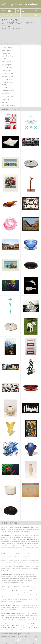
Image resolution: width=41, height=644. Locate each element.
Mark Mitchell (7, 88)
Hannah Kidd (7, 79)
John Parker (6, 94)
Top (3, 640)
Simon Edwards (8, 67)
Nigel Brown (6, 53)
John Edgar (6, 65)
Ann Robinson (7, 96)
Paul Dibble (6, 62)
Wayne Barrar (7, 47)
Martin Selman (8, 99)
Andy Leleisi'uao (8, 82)
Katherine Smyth (8, 105)
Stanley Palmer (8, 91)
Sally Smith (6, 102)
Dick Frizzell (6, 70)
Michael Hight (7, 76)
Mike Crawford (8, 56)
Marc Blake (6, 50)
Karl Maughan (7, 85)
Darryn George (8, 73)
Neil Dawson (7, 59)
